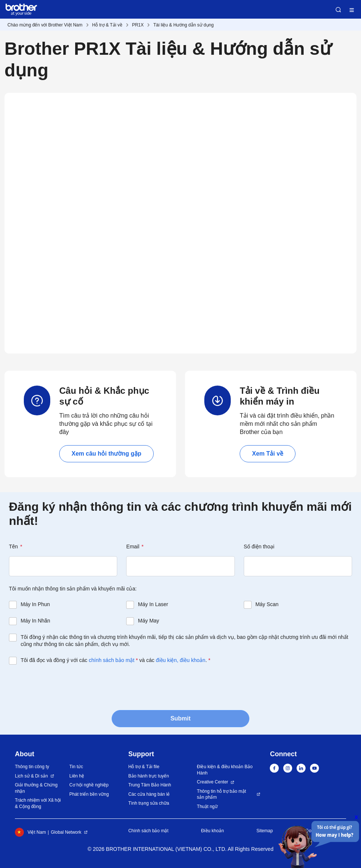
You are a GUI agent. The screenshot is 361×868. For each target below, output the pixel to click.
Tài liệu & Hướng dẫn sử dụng (183, 25)
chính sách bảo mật (111, 660)
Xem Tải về (268, 454)
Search (338, 10)
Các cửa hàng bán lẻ (149, 794)
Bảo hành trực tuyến (149, 776)
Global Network (66, 832)
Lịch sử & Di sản (31, 776)
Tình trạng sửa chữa (149, 803)
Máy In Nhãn (36, 621)
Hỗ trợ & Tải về (107, 25)
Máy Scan (267, 604)
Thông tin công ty (32, 767)
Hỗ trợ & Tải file (144, 767)
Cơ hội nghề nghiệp (89, 785)
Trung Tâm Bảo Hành (150, 785)
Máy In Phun (36, 604)
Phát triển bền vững (89, 794)
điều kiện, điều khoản (181, 660)
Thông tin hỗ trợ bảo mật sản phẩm (221, 794)
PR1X (138, 25)
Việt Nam (30, 832)
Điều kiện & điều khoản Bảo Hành (225, 770)
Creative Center (213, 782)
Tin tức (76, 767)
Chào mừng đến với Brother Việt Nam (45, 25)
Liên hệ (77, 776)
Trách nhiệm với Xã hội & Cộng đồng (38, 803)
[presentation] (66, 687)
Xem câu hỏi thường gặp (106, 454)
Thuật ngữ (207, 807)
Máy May (149, 621)
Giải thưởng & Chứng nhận (36, 788)
